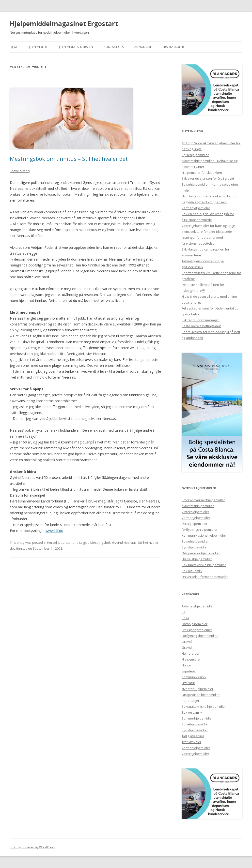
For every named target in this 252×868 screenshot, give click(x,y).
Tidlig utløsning (193, 736)
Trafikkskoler (173, 47)
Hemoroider (191, 653)
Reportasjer (190, 701)
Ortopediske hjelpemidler (201, 553)
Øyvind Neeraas (124, 543)
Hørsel (52, 543)
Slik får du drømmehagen (201, 320)
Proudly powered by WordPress (32, 847)
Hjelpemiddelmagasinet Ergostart (64, 24)
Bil (183, 612)
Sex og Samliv (192, 571)
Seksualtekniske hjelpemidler (204, 565)
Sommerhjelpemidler (197, 718)
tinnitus (22, 548)
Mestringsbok (101, 543)
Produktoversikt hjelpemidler (203, 500)
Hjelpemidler (37, 47)
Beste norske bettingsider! (201, 326)
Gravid (187, 642)
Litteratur (65, 543)
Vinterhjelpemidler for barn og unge (208, 226)
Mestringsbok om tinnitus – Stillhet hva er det (69, 159)
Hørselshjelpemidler (197, 559)
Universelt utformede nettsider (205, 577)
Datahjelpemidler (195, 524)
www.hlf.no (54, 531)
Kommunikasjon (194, 677)
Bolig (185, 618)
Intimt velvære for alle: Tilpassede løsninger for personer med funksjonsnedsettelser (207, 237)
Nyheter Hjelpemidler (197, 689)
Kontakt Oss (114, 47)
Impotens (189, 671)
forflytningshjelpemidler (200, 530)
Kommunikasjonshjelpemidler (204, 535)
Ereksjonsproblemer (197, 630)
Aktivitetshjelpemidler (198, 506)
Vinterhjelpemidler (195, 512)
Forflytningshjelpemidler (200, 636)
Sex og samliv (192, 712)
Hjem (13, 47)
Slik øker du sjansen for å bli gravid (208, 178)
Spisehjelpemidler (195, 155)
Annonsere (143, 47)
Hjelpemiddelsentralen (75, 47)
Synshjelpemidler (195, 547)
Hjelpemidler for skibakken (202, 173)
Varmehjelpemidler (196, 208)
